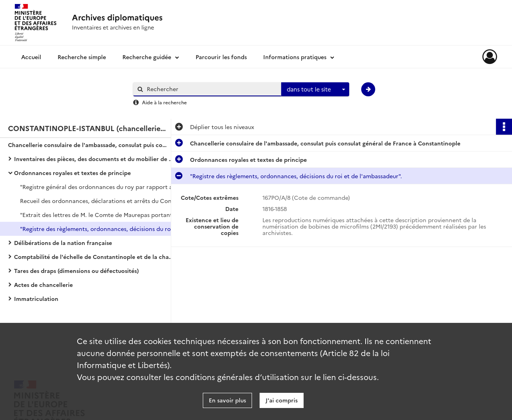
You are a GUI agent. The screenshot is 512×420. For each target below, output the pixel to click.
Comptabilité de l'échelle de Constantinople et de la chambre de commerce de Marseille (94, 257)
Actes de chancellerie (43, 285)
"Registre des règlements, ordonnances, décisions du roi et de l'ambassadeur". (100, 229)
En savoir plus (227, 400)
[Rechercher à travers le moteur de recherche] (211, 89)
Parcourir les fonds (221, 57)
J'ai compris (282, 400)
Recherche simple (82, 57)
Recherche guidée (147, 57)
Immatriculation (36, 299)
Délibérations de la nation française (63, 243)
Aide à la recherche (164, 102)
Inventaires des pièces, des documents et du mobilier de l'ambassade (94, 159)
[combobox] (315, 90)
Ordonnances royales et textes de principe (72, 173)
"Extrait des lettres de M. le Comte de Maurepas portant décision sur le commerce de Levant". (100, 215)
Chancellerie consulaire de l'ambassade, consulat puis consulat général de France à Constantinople (88, 145)
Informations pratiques (295, 57)
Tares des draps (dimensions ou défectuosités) (76, 271)
